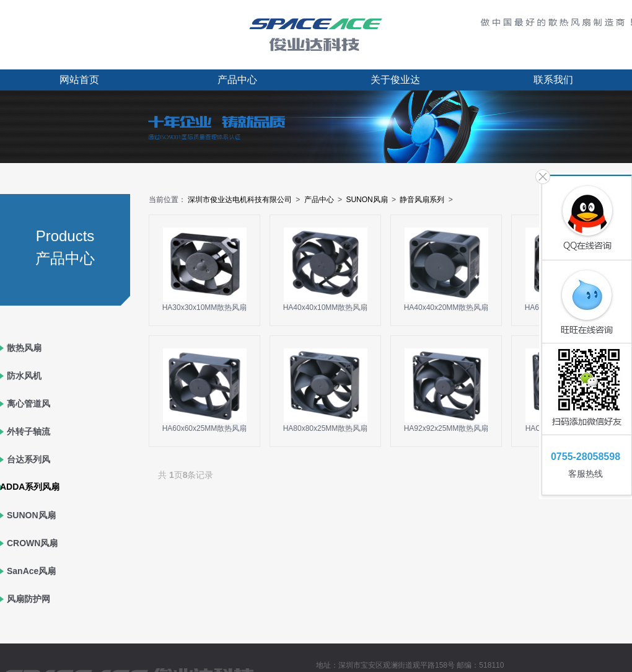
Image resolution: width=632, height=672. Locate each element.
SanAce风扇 (31, 571)
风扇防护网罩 (29, 613)
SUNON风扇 (31, 515)
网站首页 (79, 80)
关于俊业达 (395, 80)
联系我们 (553, 80)
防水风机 (24, 376)
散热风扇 (24, 348)
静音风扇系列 (422, 200)
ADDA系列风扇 (30, 487)
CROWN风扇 (32, 543)
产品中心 (237, 80)
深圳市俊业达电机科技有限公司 (240, 200)
